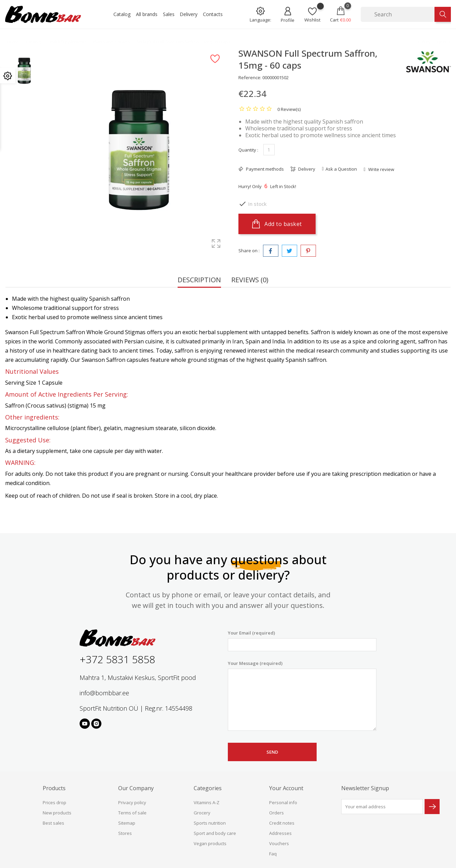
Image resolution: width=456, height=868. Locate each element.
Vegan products (210, 843)
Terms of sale (132, 813)
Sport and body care (215, 833)
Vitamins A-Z (206, 802)
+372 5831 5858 (117, 659)
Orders (277, 813)
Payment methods (264, 169)
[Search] (398, 14)
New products (57, 813)
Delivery (189, 14)
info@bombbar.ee (104, 693)
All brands (147, 14)
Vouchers (279, 843)
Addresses (280, 833)
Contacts (213, 14)
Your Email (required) (302, 641)
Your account (286, 788)
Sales (169, 14)
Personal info (283, 802)
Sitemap (127, 823)
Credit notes (282, 823)
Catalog (122, 14)
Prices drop (54, 802)
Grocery (202, 813)
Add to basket (277, 224)
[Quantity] (269, 150)
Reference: (250, 77)
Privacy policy (132, 802)
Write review (381, 169)
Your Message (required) (302, 696)
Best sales (53, 823)
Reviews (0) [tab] (250, 280)
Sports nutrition (210, 823)
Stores (125, 833)
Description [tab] (199, 280)
